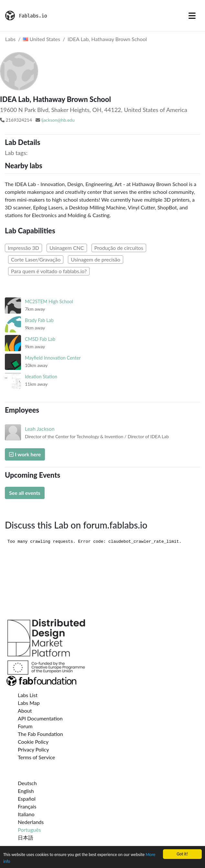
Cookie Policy (33, 742)
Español (27, 799)
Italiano (26, 814)
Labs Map (29, 703)
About (25, 711)
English (26, 791)
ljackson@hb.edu (58, 120)
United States (42, 39)
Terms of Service (36, 757)
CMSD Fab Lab (40, 339)
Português (29, 830)
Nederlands (31, 822)
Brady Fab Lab (39, 320)
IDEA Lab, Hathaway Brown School (107, 39)
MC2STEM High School (49, 301)
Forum (25, 726)
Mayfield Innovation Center (53, 358)
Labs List (28, 695)
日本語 (26, 837)
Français (27, 806)
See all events (25, 493)
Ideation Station (41, 377)
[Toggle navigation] (192, 16)
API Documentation (40, 718)
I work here (25, 454)
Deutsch (27, 783)
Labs (10, 39)
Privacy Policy (33, 749)
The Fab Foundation (40, 734)
